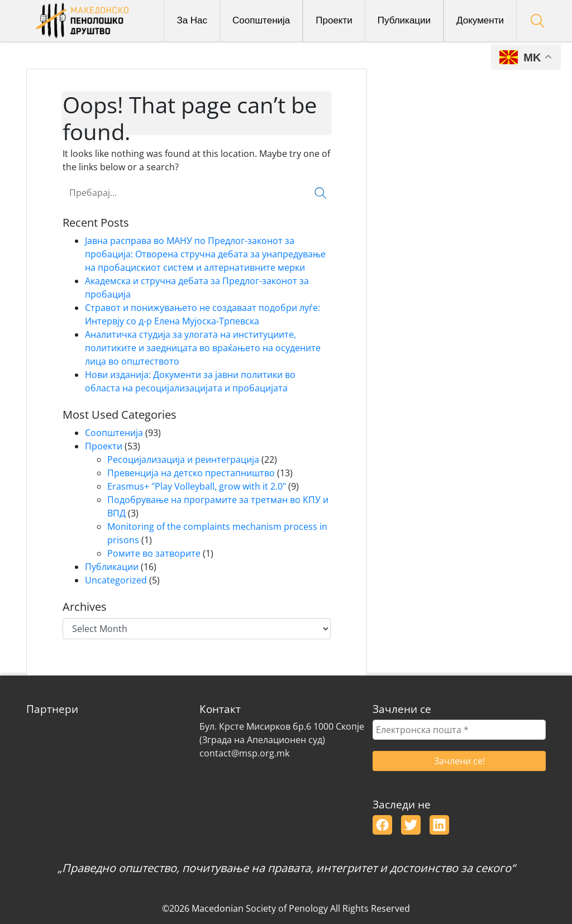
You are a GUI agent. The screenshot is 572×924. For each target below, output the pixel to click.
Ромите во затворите (154, 553)
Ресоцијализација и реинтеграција (183, 459)
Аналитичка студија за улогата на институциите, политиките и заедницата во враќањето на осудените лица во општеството (203, 348)
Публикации (404, 20)
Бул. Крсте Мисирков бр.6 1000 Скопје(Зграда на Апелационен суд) (282, 733)
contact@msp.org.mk (244, 753)
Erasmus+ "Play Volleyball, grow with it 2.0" (197, 486)
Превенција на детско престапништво (191, 473)
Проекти (334, 20)
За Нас (192, 20)
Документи (480, 20)
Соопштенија (261, 20)
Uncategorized (116, 580)
